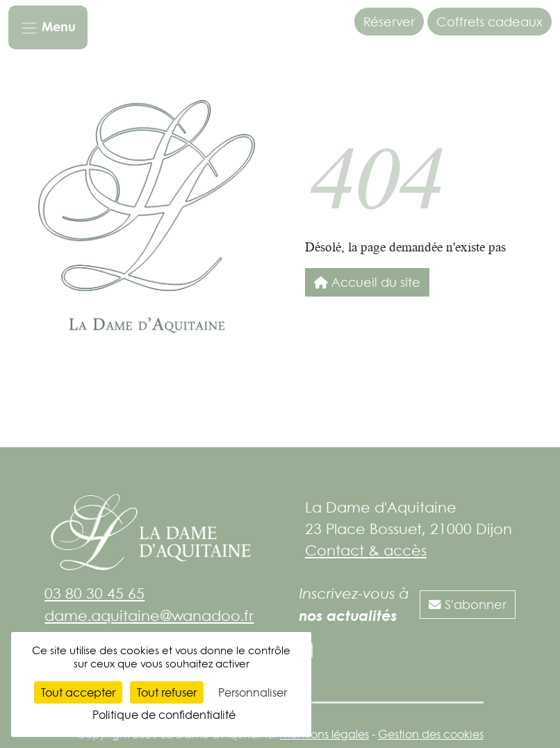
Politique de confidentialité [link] (164, 715)
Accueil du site (367, 282)
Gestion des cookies (431, 734)
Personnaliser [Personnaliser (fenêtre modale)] (253, 692)
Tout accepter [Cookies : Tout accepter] (78, 692)
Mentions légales (324, 734)
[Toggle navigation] (48, 27)
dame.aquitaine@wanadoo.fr (149, 615)
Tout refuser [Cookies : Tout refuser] (167, 692)
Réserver (389, 22)
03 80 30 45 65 (94, 593)
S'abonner (468, 604)
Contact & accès (366, 550)
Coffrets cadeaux (489, 22)
